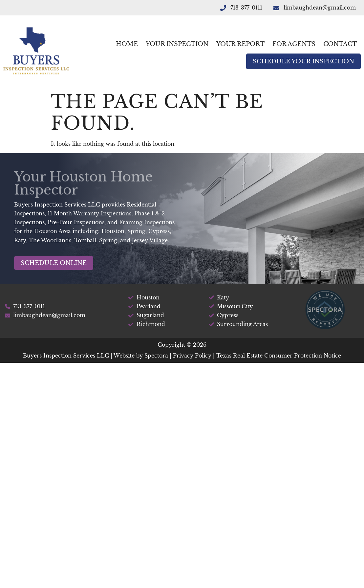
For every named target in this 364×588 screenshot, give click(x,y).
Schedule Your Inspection (303, 61)
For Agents (294, 44)
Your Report (240, 44)
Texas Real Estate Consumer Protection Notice (279, 356)
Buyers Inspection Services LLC (66, 356)
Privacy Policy (192, 356)
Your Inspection (177, 44)
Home (127, 44)
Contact (340, 44)
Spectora (156, 356)
